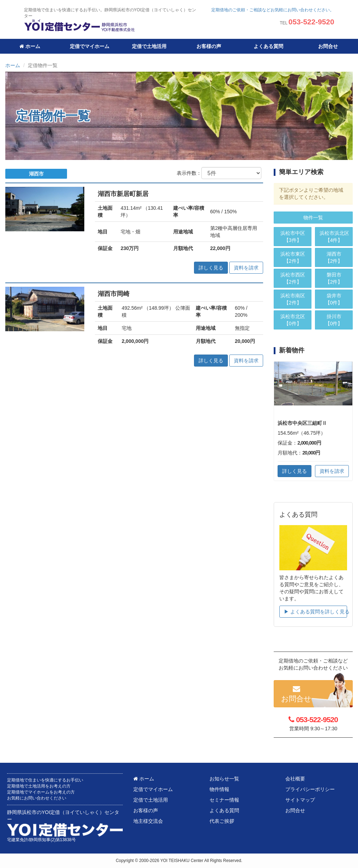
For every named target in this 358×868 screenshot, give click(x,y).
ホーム (30, 46)
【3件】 (293, 236)
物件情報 (219, 789)
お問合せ (328, 46)
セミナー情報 (224, 800)
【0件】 (293, 320)
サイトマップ (300, 800)
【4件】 (334, 236)
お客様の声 (209, 46)
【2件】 (293, 257)
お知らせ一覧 (224, 779)
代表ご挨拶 (222, 821)
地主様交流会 (148, 821)
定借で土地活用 (149, 46)
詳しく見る (211, 268)
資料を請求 (246, 268)
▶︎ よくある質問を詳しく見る (315, 612)
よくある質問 (268, 46)
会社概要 (295, 779)
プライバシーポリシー (310, 789)
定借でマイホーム (90, 46)
